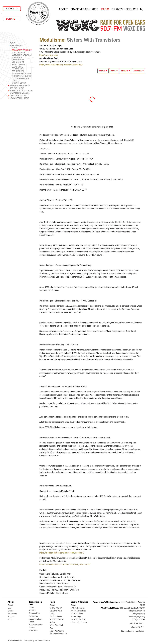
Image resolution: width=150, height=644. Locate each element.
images (125, 71)
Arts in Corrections (79, 611)
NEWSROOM (17, 57)
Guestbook (33, 630)
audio (113, 71)
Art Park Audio (56, 617)
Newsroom (12, 614)
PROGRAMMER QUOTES (22, 76)
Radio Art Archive (57, 631)
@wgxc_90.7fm (138, 627)
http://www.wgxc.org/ (49, 55)
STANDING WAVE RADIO (19, 86)
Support (11, 617)
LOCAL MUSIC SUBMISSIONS (18, 68)
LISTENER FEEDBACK (20, 78)
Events (11, 611)
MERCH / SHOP (18, 62)
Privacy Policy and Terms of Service (37, 641)
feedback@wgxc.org (137, 617)
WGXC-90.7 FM (15, 45)
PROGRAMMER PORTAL (22, 74)
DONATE (12, 19)
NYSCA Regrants (78, 608)
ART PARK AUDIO (16, 88)
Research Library (36, 619)
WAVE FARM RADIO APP (19, 93)
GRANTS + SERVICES (125, 9)
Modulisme (52, 40)
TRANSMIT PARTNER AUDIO (21, 91)
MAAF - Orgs (76, 617)
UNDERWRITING (18, 60)
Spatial (32, 622)
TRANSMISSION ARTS (84, 9)
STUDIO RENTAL (19, 65)
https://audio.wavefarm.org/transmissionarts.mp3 (61, 65)
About (10, 605)
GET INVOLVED (18, 71)
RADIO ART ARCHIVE (18, 96)
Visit (10, 608)
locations (138, 71)
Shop (10, 620)
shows (102, 71)
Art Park (32, 610)
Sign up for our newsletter (133, 631)
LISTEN (12, 9)
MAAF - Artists (77, 614)
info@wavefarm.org (137, 611)
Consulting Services (79, 622)
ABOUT (63, 9)
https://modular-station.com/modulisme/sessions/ (62, 553)
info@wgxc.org (139, 614)
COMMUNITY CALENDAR (22, 55)
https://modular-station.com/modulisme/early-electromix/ (65, 564)
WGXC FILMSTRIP (19, 83)
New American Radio (58, 634)
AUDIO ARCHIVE (18, 53)
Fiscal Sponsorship (79, 620)
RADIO (105, 9)
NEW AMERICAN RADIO (19, 98)
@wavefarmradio (137, 623)
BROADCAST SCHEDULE (22, 50)
